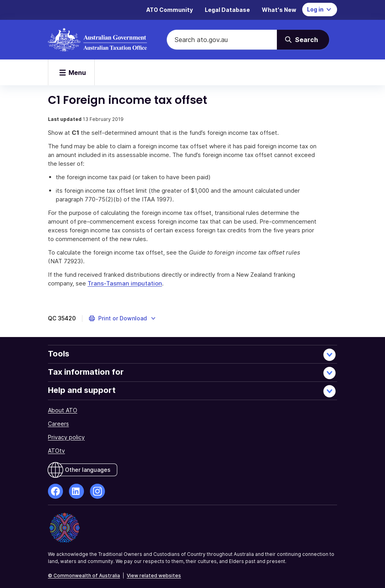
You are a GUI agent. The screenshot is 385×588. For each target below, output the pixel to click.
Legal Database (227, 10)
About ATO (63, 410)
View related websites (154, 576)
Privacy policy (66, 437)
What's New (279, 10)
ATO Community (170, 10)
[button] (123, 318)
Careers (58, 424)
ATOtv (56, 451)
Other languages (88, 470)
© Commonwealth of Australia (84, 576)
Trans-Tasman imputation (125, 283)
